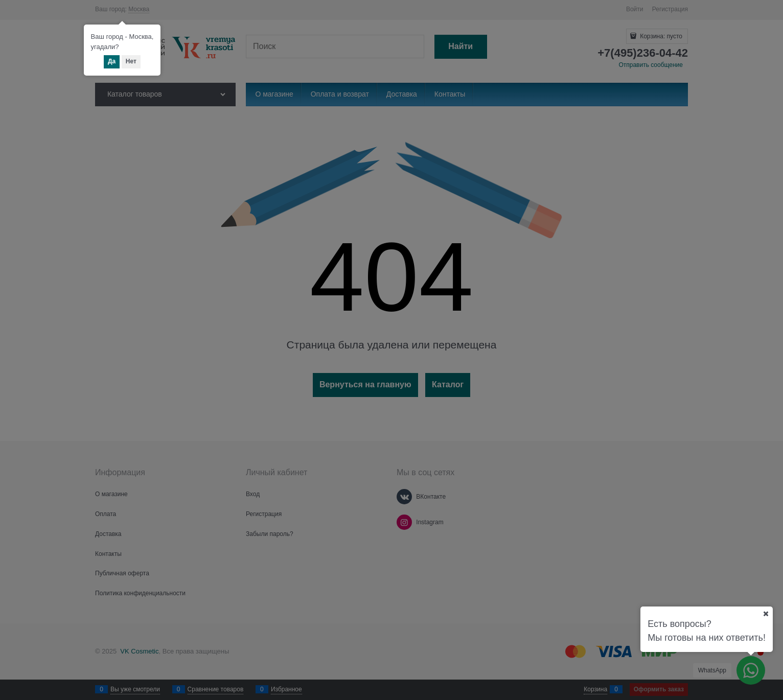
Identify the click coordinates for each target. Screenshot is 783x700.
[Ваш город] (766, 614)
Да (112, 61)
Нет (131, 61)
